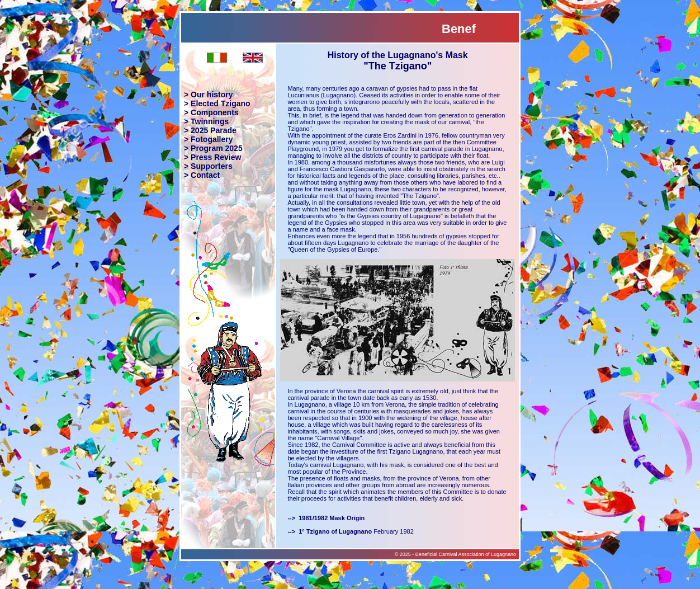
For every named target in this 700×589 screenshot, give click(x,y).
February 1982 (350, 531)
